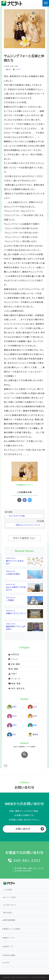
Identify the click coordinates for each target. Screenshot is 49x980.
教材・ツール (9, 938)
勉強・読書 (15, 684)
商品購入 (8, 913)
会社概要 (8, 890)
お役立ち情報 (10, 955)
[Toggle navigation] (46, 3)
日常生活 (14, 654)
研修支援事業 (10, 920)
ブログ (7, 963)
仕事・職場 (14, 664)
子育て (13, 674)
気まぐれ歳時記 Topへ (24, 538)
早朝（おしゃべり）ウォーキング (28, 525)
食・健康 (13, 669)
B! (30, 500)
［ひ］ (9, 69)
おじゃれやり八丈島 (17, 516)
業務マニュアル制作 (12, 929)
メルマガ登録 (9, 897)
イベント (18, 69)
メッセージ (15, 679)
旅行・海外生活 (17, 688)
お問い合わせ (23, 829)
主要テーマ (8, 947)
